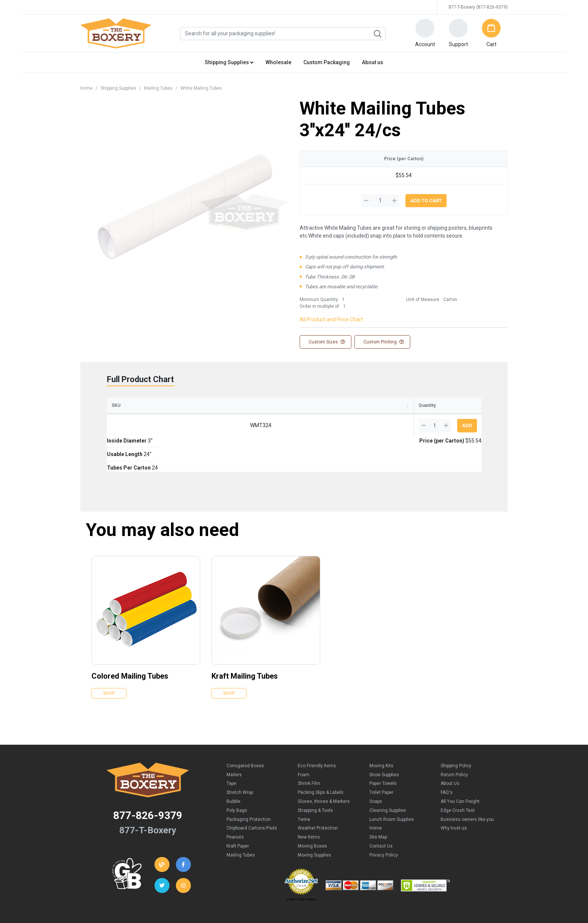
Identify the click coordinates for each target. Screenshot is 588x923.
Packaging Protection (249, 784)
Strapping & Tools (315, 775)
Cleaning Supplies (388, 775)
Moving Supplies (314, 820)
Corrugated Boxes (245, 731)
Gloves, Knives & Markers (324, 766)
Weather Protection (318, 793)
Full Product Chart (140, 379)
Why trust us (454, 793)
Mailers (234, 740)
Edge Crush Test (458, 775)
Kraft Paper (238, 811)
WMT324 (128, 425)
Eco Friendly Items (317, 731)
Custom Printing (383, 342)
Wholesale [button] (278, 62)
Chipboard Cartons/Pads (252, 793)
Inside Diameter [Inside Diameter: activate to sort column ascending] (171, 405)
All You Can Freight (460, 766)
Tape (231, 748)
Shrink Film (309, 748)
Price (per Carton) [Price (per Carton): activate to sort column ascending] (367, 405)
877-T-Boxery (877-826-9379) (478, 7)
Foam (304, 740)
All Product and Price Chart (331, 319)
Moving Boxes (312, 811)
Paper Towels (383, 748)
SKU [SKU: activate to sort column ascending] (116, 405)
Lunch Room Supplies (392, 784)
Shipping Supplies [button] (229, 62)
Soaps (376, 766)
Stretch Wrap (240, 757)
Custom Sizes (326, 342)
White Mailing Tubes (201, 88)
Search (377, 34)
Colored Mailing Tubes (130, 641)
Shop (109, 658)
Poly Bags (237, 775)
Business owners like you (467, 784)
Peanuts (235, 802)
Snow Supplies (384, 740)
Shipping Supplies (118, 88)
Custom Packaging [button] (327, 62)
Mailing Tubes (158, 88)
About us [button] (373, 62)
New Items (309, 802)
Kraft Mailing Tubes (245, 641)
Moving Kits (381, 731)
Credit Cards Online (301, 864)
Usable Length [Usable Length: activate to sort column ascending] (234, 405)
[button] (425, 33)
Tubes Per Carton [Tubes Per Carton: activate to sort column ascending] (297, 405)
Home (86, 88)
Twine (304, 784)
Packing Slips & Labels (321, 757)
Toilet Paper (381, 757)
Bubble (233, 766)
